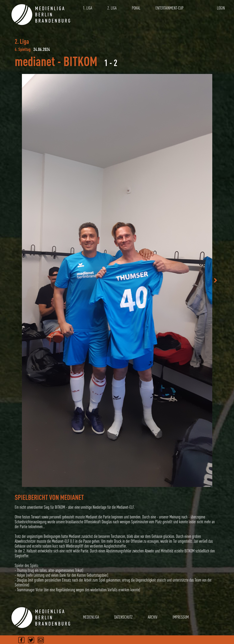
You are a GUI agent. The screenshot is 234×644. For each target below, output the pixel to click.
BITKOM (80, 61)
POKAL (136, 8)
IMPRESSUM (181, 617)
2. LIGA (112, 8)
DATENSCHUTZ (123, 617)
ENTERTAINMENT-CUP (170, 8)
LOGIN (221, 8)
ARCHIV (153, 617)
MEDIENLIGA (91, 617)
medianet (35, 61)
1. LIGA (88, 8)
